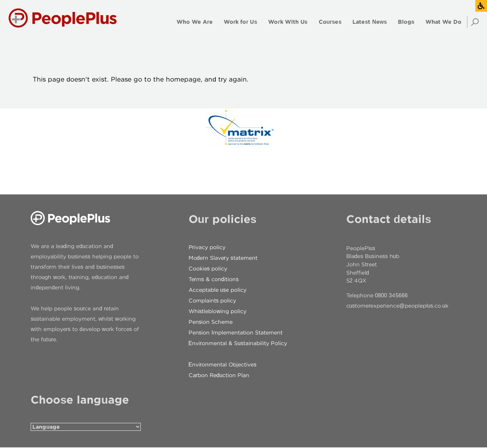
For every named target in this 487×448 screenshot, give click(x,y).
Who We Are (195, 22)
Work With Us (288, 22)
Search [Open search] (473, 22)
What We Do (443, 22)
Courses (330, 22)
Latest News (370, 22)
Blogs (406, 22)
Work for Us (240, 22)
